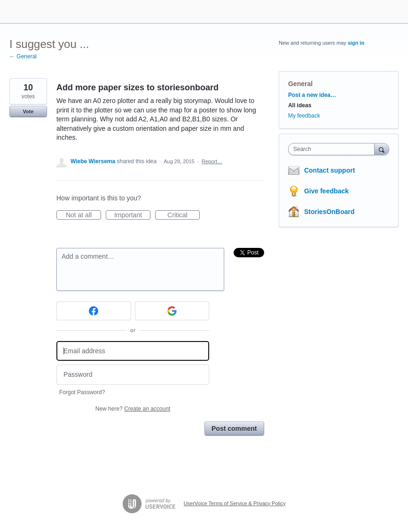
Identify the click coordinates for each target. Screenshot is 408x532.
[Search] (382, 149)
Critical (184, 215)
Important (132, 215)
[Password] (133, 375)
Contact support (330, 170)
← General (23, 56)
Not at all (83, 215)
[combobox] (333, 149)
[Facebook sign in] (94, 311)
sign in (356, 43)
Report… (212, 161)
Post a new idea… (312, 95)
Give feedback (326, 191)
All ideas (300, 105)
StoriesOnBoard (329, 212)
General (300, 84)
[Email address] (133, 351)
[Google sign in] (172, 311)
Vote (28, 111)
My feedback (304, 116)
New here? (133, 409)
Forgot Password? (82, 392)
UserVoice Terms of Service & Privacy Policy (235, 503)
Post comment (234, 429)
